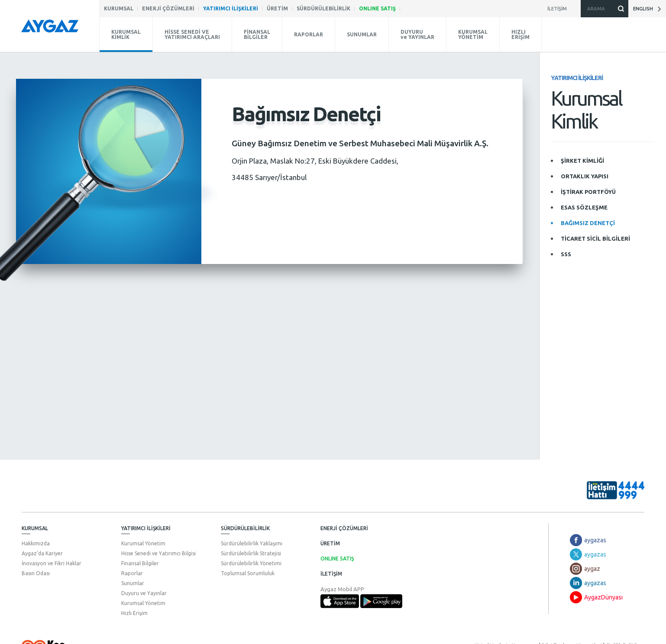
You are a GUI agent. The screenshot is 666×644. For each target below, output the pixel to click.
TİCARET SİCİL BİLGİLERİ (595, 238)
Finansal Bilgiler (140, 562)
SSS (566, 254)
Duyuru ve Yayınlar (144, 592)
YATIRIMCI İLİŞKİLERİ (146, 527)
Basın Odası (36, 572)
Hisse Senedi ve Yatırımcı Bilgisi (158, 552)
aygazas (595, 539)
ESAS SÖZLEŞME (584, 207)
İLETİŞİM (331, 573)
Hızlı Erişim (134, 612)
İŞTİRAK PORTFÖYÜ (588, 192)
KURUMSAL (35, 527)
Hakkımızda (36, 543)
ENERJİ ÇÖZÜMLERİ (344, 527)
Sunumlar (133, 582)
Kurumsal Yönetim (143, 543)
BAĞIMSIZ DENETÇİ (588, 223)
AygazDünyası (603, 596)
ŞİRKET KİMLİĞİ (582, 161)
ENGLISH (647, 9)
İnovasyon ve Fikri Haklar (52, 562)
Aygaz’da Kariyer (42, 552)
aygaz (592, 568)
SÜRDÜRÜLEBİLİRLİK (245, 527)
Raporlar (132, 572)
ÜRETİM (330, 543)
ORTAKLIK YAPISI (585, 176)
